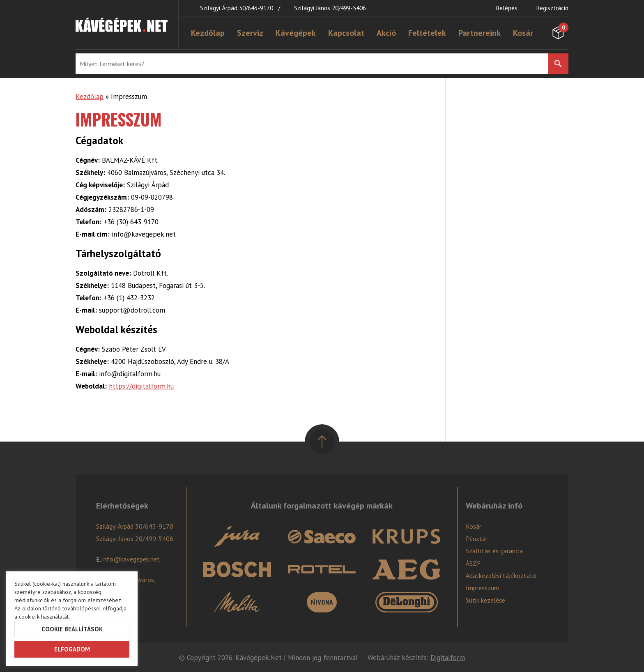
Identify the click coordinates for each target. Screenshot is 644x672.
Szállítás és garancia (494, 551)
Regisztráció (552, 8)
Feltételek (427, 33)
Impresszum (483, 588)
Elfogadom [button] (72, 649)
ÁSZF (473, 563)
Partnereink (480, 33)
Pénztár (477, 539)
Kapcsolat (346, 33)
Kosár (523, 33)
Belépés (507, 8)
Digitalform (448, 658)
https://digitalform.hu (141, 386)
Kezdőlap (208, 33)
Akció (386, 33)
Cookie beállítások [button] (72, 629)
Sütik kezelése (485, 600)
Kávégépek (296, 33)
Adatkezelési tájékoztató (501, 575)
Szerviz (250, 33)
